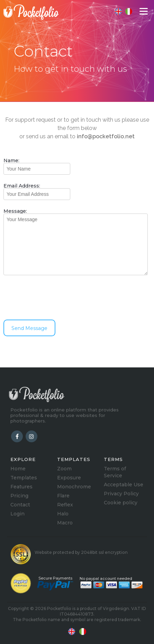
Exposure (69, 478)
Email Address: (22, 186)
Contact (20, 505)
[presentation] (56, 297)
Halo (63, 514)
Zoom (64, 469)
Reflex (65, 505)
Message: (15, 211)
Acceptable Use (124, 485)
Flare (63, 496)
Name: (11, 160)
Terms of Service (115, 472)
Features (21, 487)
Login (17, 514)
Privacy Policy (121, 494)
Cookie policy (121, 503)
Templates (24, 478)
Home (18, 469)
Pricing (19, 496)
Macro (65, 523)
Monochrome (74, 487)
